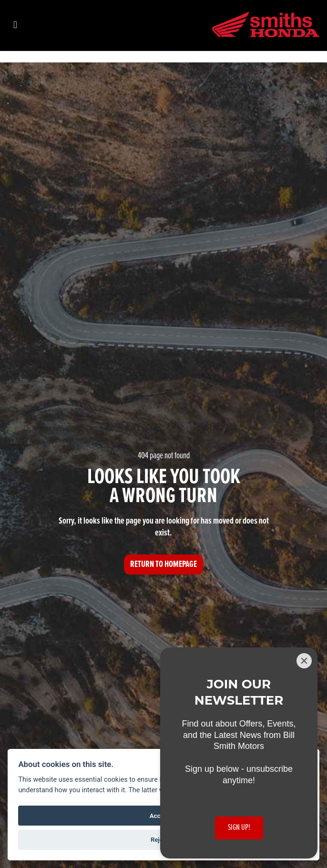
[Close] (304, 661)
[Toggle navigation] (15, 25)
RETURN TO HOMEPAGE (163, 565)
